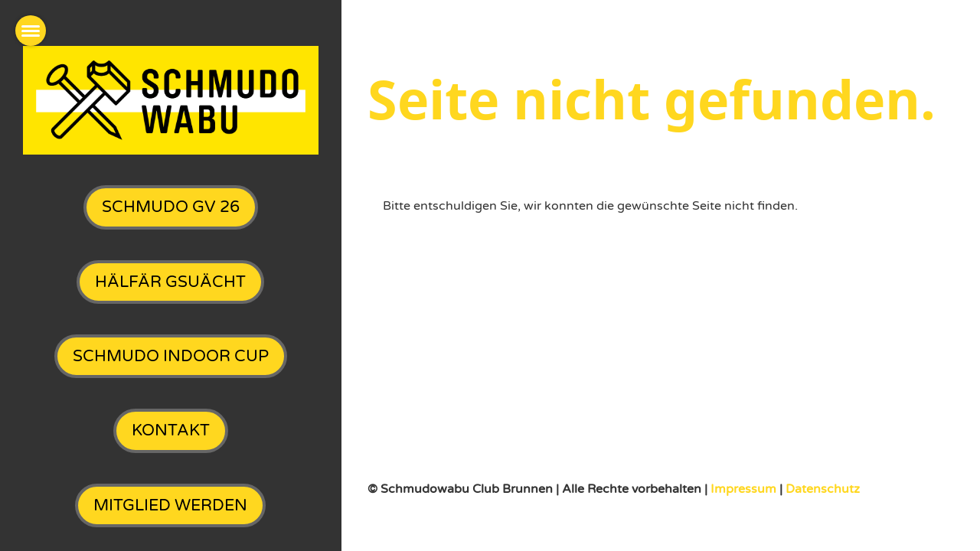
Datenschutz (823, 489)
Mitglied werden (170, 505)
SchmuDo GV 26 (171, 207)
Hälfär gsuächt (170, 282)
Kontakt (171, 430)
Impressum (745, 489)
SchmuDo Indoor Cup (171, 356)
